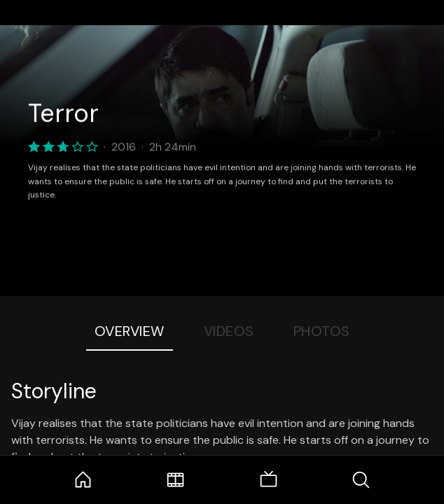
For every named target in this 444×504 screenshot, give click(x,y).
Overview (130, 331)
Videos (229, 331)
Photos (322, 331)
